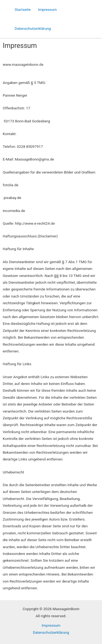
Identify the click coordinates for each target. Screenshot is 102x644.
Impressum (47, 9)
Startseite (23, 9)
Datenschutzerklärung (33, 28)
